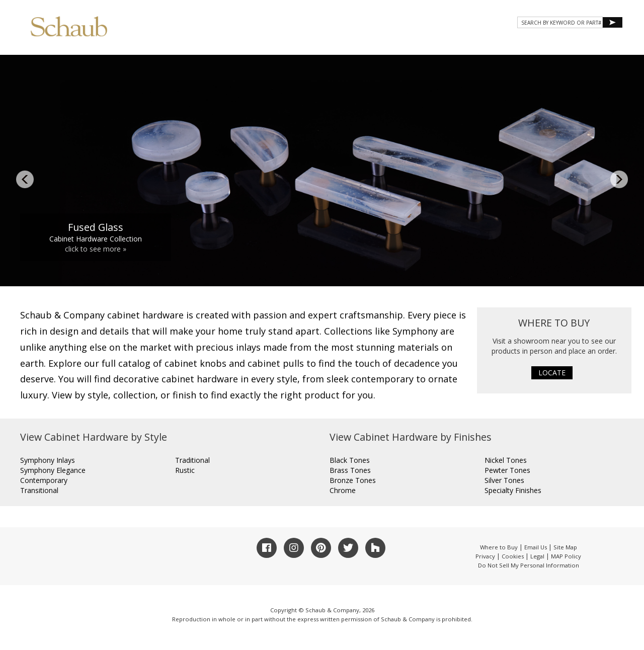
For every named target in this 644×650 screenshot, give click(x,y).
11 (418, 269)
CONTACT (539, 44)
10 (407, 269)
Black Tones (350, 460)
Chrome (343, 490)
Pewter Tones (507, 470)
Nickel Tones (506, 460)
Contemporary (44, 480)
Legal (537, 556)
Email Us (536, 547)
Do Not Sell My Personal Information (529, 565)
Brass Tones (350, 470)
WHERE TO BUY (593, 44)
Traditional (192, 460)
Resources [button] (487, 44)
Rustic (185, 470)
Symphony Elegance (53, 470)
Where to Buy (499, 547)
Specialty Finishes (513, 490)
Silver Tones (504, 480)
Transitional (39, 490)
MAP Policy (566, 556)
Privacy (485, 556)
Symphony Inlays (48, 460)
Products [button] (379, 44)
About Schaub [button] (317, 44)
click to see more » (96, 249)
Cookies (513, 556)
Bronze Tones (353, 480)
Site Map (565, 547)
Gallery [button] (433, 44)
